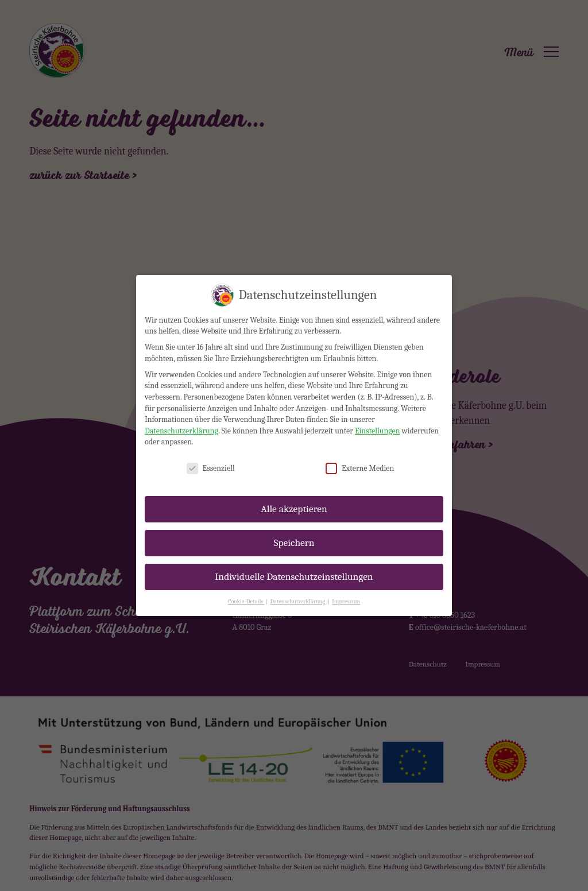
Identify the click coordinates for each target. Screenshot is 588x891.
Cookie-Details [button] (246, 590)
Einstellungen (378, 419)
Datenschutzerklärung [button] (298, 590)
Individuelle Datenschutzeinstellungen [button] (294, 565)
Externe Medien (360, 457)
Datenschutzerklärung (181, 419)
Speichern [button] (294, 531)
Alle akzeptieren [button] (294, 497)
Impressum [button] (346, 590)
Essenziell (211, 457)
